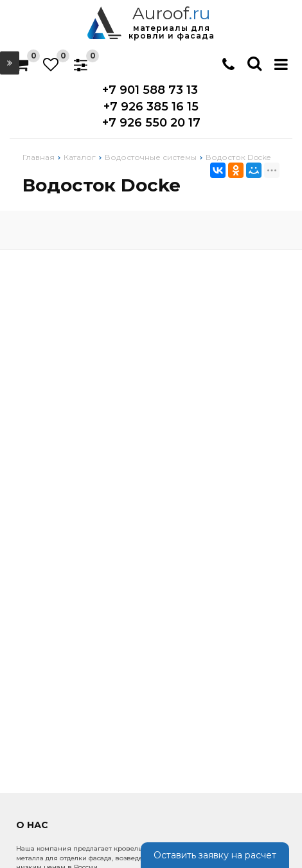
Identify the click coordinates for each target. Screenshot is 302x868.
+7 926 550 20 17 (151, 123)
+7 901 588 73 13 (150, 90)
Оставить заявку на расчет (215, 855)
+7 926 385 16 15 (151, 107)
